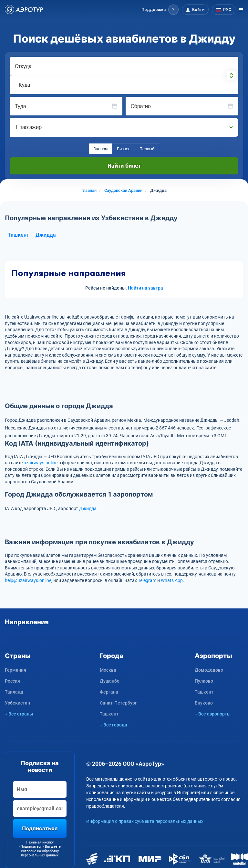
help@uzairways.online (28, 580)
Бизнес (124, 149)
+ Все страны (19, 714)
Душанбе (110, 681)
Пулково (204, 681)
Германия (15, 670)
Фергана (109, 692)
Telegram (147, 580)
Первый (147, 149)
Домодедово (209, 670)
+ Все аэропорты (213, 714)
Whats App (172, 580)
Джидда (88, 508)
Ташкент (109, 714)
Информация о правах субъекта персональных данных (145, 821)
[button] (160, 10)
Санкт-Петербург (118, 703)
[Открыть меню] (241, 10)
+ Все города (114, 725)
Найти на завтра (145, 288)
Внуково (204, 703)
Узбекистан (17, 703)
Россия (12, 681)
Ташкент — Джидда (32, 235)
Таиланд (14, 692)
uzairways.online (41, 463)
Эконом (101, 149)
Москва (108, 670)
